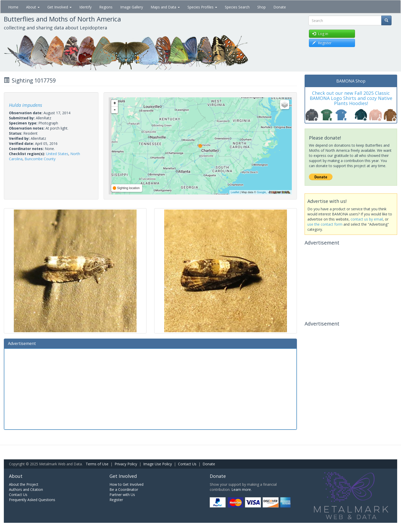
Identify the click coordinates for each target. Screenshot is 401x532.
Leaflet (235, 192)
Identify (85, 7)
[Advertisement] (150, 388)
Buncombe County (40, 159)
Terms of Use (97, 464)
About (33, 7)
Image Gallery (132, 7)
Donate (280, 7)
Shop (261, 7)
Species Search (237, 7)
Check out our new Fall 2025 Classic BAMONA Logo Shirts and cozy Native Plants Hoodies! (351, 98)
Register (116, 500)
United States (57, 154)
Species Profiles (202, 7)
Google (261, 192)
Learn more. (242, 489)
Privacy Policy (126, 464)
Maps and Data (165, 7)
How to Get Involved (126, 484)
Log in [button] (320, 34)
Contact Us (187, 464)
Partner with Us (122, 495)
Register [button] (322, 43)
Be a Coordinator (124, 489)
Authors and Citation (26, 489)
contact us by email (367, 219)
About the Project (24, 484)
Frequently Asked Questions (32, 500)
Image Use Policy (158, 464)
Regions (106, 7)
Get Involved (59, 7)
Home (13, 7)
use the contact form (325, 224)
